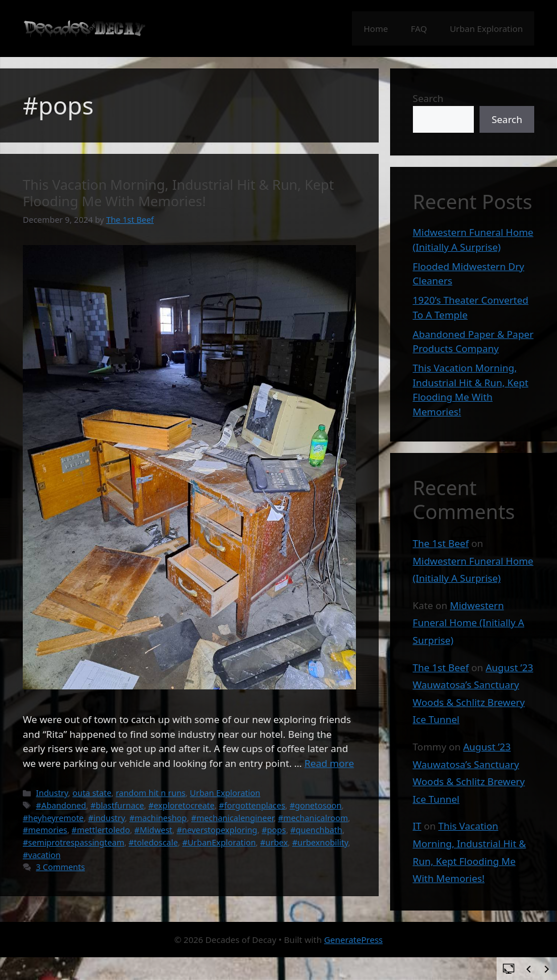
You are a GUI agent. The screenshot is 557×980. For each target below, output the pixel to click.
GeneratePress (353, 940)
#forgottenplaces (252, 805)
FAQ (419, 28)
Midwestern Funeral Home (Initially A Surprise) (469, 623)
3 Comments (60, 867)
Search (428, 98)
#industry (107, 818)
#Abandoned (61, 805)
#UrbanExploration (219, 842)
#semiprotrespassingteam (73, 842)
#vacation (42, 855)
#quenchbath (316, 830)
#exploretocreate (181, 805)
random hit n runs (151, 793)
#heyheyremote (53, 818)
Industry (52, 793)
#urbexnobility (320, 842)
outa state (92, 793)
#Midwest (153, 830)
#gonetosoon (315, 805)
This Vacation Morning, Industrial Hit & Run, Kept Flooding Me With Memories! (178, 193)
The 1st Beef (441, 543)
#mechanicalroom (313, 818)
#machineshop (158, 818)
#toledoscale (153, 842)
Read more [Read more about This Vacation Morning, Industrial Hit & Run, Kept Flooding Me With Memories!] (329, 763)
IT (417, 826)
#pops (274, 830)
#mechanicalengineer (233, 818)
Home (376, 28)
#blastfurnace (117, 805)
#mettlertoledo (101, 830)
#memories (45, 830)
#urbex (274, 842)
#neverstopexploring (217, 830)
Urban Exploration (486, 28)
